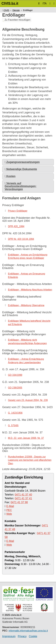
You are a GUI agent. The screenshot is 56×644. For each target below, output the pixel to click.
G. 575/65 (13, 425)
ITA (45, 3)
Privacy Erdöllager (18, 211)
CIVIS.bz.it (10, 3)
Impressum (9, 636)
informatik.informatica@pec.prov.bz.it (28, 631)
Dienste (16, 10)
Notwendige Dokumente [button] (21, 169)
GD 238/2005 (15, 388)
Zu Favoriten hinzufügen (17, 20)
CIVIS (6, 10)
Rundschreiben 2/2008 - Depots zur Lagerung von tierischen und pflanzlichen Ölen (30, 460)
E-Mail (10, 506)
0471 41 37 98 (19, 502)
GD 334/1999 (15, 375)
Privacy (22, 636)
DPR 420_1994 (16, 226)
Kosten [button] (10, 176)
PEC (9, 510)
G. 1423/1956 (15, 413)
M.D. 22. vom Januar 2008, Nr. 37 (26, 438)
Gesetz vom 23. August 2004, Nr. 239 (28, 400)
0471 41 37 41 (23, 498)
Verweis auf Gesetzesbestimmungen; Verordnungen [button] (21, 186)
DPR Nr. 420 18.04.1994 (21, 239)
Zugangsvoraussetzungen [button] (22, 162)
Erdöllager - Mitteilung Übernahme (26, 305)
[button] (39, 3)
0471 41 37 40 (23, 495)
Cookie (33, 636)
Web (9, 514)
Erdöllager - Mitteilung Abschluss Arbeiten (30, 290)
